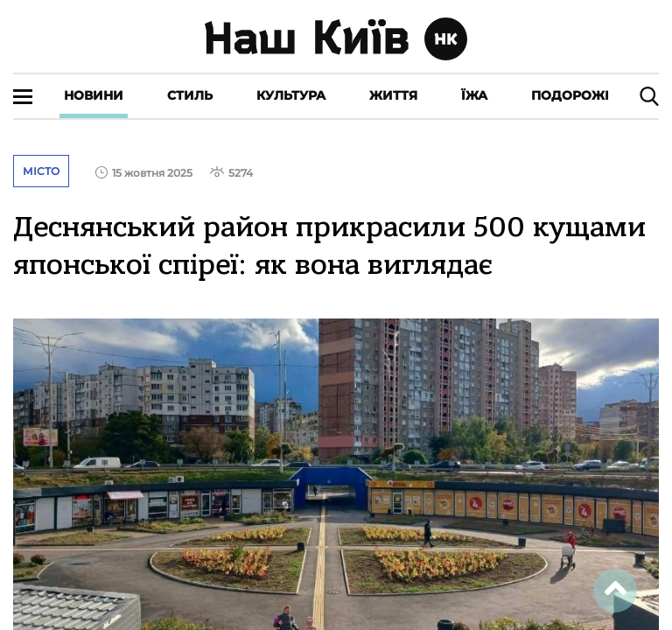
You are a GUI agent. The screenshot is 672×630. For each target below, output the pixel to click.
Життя (393, 95)
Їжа (474, 95)
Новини (94, 95)
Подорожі (570, 95)
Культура (291, 95)
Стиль (190, 95)
